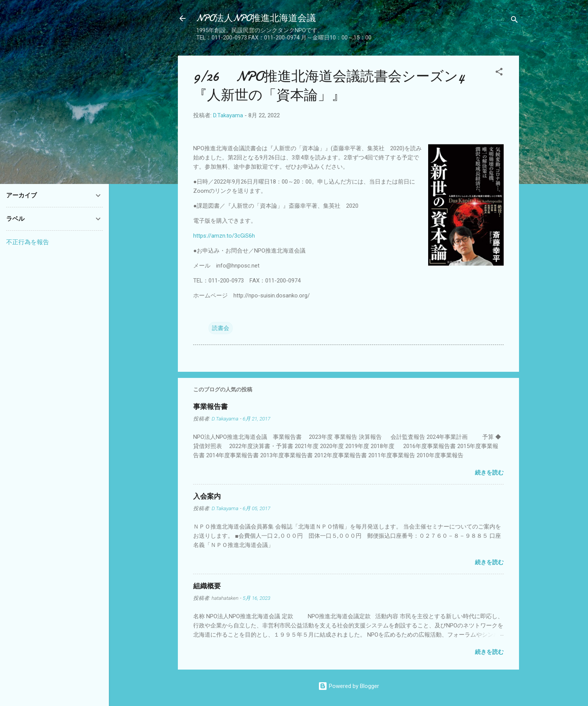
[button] (499, 73)
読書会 (221, 328)
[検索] (514, 21)
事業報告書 (210, 407)
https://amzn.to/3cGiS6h (224, 236)
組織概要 (207, 586)
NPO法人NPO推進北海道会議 (256, 18)
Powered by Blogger (349, 686)
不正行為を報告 (28, 242)
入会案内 (207, 497)
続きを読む (489, 473)
